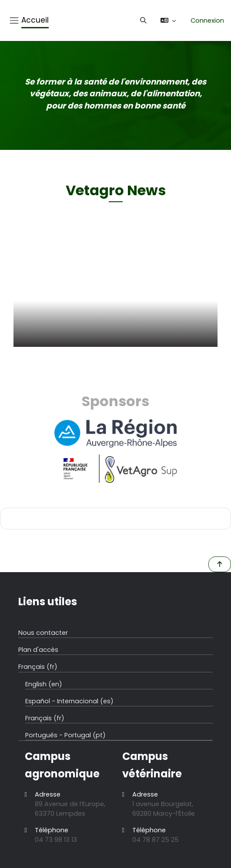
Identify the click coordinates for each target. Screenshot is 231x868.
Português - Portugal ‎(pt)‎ (65, 735)
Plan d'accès (38, 650)
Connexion (207, 20)
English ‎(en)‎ (44, 684)
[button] (144, 20)
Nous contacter (43, 633)
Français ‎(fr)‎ (38, 667)
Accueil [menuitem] (35, 20)
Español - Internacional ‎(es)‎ (69, 701)
